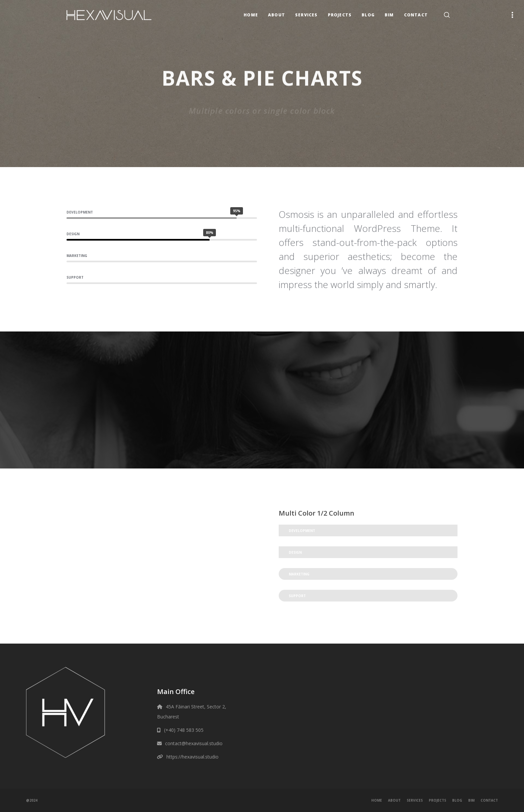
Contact (489, 800)
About (394, 800)
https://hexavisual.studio (192, 757)
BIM (471, 800)
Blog (457, 800)
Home (377, 800)
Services (415, 800)
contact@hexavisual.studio (194, 743)
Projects (437, 800)
